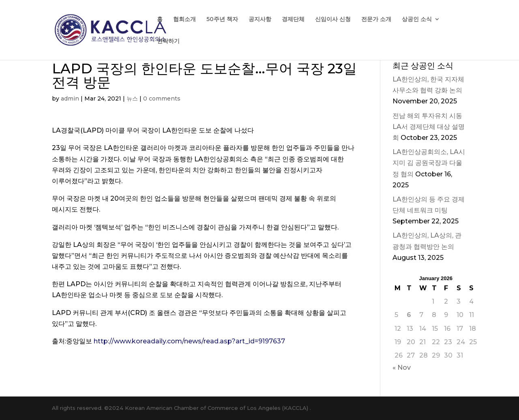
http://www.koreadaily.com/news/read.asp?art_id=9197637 (189, 341)
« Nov (402, 367)
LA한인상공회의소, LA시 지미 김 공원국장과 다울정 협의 (429, 163)
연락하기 (168, 41)
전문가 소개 (376, 19)
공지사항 (260, 19)
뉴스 (132, 99)
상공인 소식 (417, 19)
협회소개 (184, 19)
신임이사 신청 (333, 19)
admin (70, 99)
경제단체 (293, 19)
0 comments (162, 99)
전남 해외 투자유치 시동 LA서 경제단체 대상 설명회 (429, 127)
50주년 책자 (222, 19)
